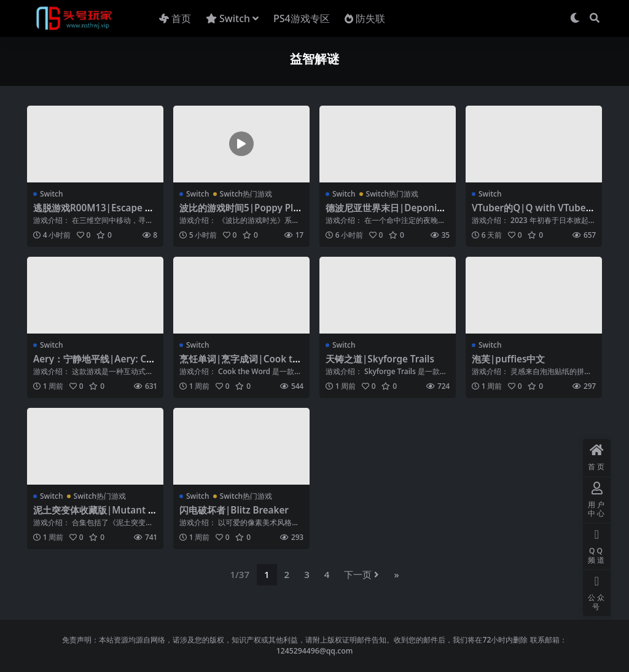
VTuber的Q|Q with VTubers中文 (533, 213)
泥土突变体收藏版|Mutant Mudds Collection (95, 515)
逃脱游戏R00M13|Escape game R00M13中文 (95, 213)
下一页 (361, 574)
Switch (52, 194)
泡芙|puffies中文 (509, 359)
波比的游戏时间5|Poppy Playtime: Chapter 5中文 (239, 213)
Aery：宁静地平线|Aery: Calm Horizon (94, 364)
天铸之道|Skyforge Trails (380, 359)
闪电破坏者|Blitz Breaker (234, 510)
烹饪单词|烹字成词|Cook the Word (239, 364)
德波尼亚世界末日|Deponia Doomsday (384, 213)
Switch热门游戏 (246, 194)
